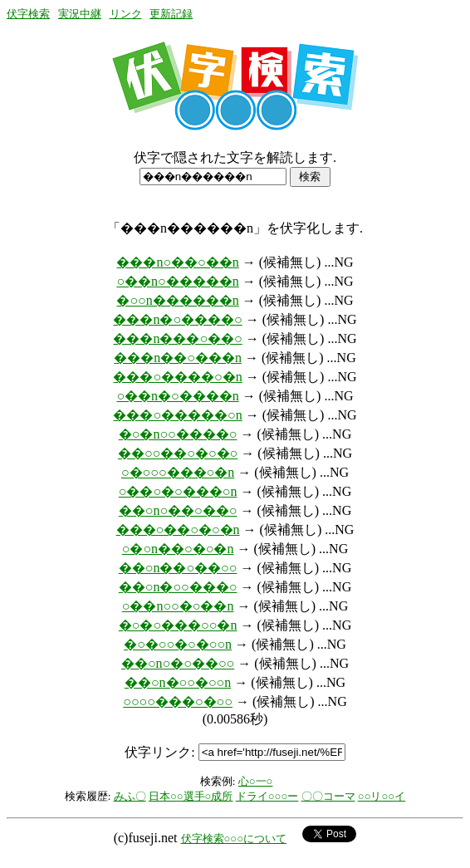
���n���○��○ (177, 338)
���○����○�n (177, 377)
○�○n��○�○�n (178, 549)
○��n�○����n (177, 396)
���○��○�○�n (178, 530)
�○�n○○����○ (178, 434)
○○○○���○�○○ (178, 701)
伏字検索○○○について (234, 839)
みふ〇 (130, 796)
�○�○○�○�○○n (178, 644)
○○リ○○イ (382, 796)
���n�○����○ (177, 319)
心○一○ (256, 781)
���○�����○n (177, 415)
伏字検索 (28, 14)
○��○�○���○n (178, 491)
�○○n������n (177, 300)
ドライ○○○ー (267, 796)
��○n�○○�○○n (178, 682)
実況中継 (80, 14)
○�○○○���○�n (178, 472)
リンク (126, 14)
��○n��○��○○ (178, 568)
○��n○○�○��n (178, 606)
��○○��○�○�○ (178, 453)
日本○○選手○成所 (191, 796)
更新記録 (171, 14)
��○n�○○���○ (178, 587)
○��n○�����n (177, 281)
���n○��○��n (177, 262)
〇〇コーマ (328, 796)
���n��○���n (178, 358)
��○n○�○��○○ (178, 663)
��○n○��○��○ (178, 510)
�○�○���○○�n (178, 625)
